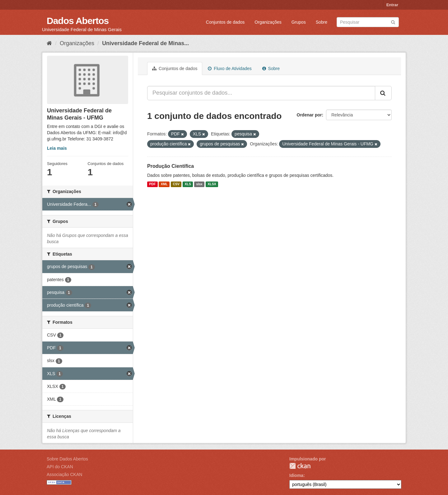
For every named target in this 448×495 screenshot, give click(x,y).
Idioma (296, 475)
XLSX (212, 184)
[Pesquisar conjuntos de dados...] (261, 93)
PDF (152, 184)
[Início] (49, 43)
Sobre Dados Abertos (67, 459)
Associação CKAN (64, 474)
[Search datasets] (368, 22)
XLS (188, 184)
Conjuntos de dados (225, 22)
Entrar (392, 5)
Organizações (268, 22)
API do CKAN (60, 467)
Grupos (299, 22)
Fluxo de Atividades (230, 68)
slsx (199, 184)
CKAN (300, 466)
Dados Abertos (78, 21)
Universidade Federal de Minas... (145, 43)
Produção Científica (170, 166)
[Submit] (393, 22)
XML (164, 184)
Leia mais (57, 148)
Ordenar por (309, 115)
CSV (176, 184)
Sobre (322, 22)
